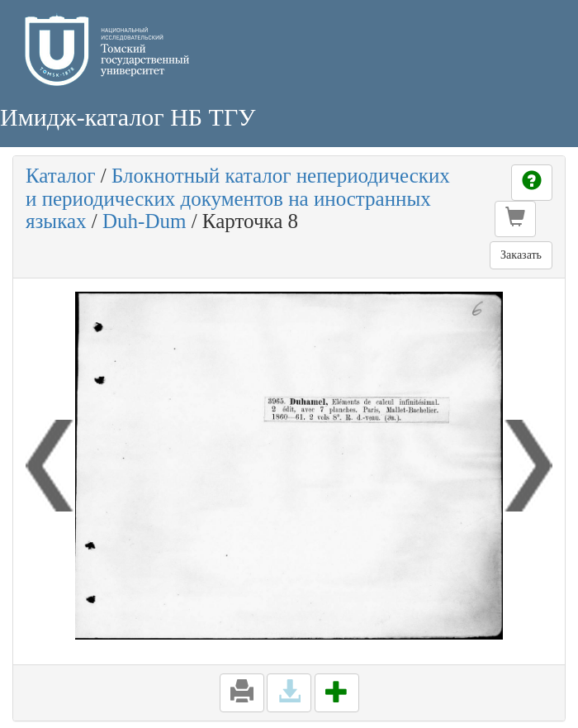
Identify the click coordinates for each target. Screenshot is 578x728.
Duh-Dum (144, 221)
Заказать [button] (521, 255)
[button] (515, 219)
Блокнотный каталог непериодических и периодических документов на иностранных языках (238, 198)
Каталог (61, 176)
